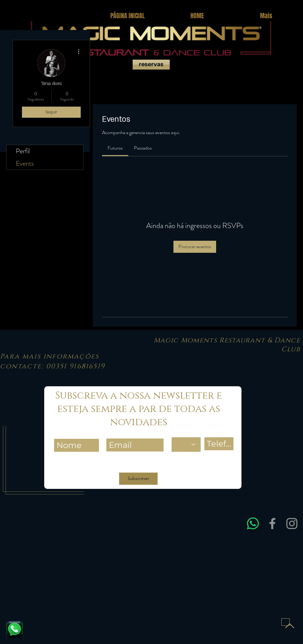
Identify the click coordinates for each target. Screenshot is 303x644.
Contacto (183, 428)
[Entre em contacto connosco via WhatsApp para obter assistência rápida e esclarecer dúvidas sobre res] (253, 523)
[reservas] (151, 65)
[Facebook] (272, 523)
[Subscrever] (138, 479)
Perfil (23, 151)
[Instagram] (292, 523)
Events (25, 163)
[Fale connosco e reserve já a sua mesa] (15, 629)
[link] (115, 148)
